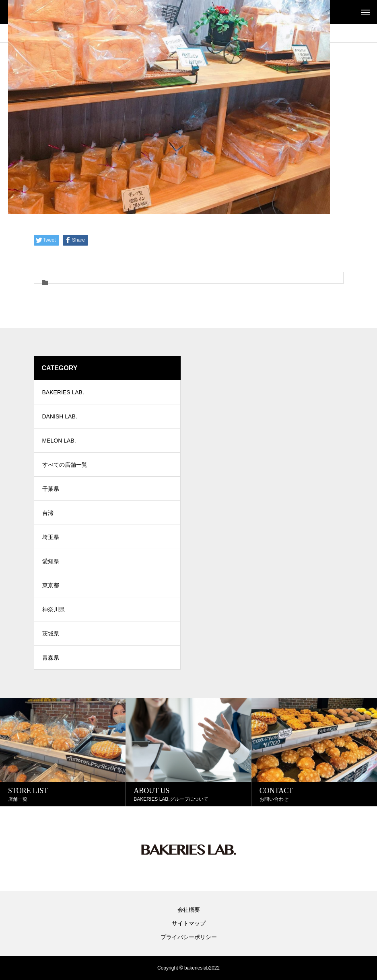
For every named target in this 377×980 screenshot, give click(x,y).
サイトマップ (189, 923)
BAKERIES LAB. (63, 392)
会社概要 (189, 910)
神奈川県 (54, 609)
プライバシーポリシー (189, 937)
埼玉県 (51, 537)
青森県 (51, 658)
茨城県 (51, 634)
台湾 (48, 513)
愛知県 (51, 561)
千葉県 (51, 489)
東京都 (51, 585)
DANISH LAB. (60, 416)
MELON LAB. (59, 441)
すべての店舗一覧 (65, 465)
